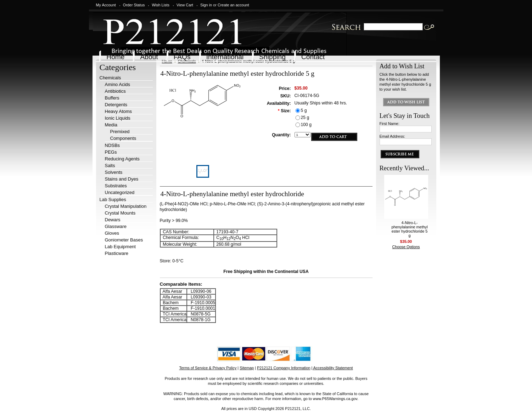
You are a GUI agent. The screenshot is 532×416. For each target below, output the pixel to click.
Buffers (112, 98)
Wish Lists (161, 5)
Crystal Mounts (120, 213)
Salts (110, 166)
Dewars (113, 220)
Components (123, 138)
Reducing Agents (122, 159)
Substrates (116, 186)
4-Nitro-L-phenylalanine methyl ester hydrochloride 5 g (409, 229)
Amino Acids (118, 84)
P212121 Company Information (284, 368)
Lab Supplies (113, 200)
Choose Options (406, 247)
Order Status (134, 5)
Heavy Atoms (119, 111)
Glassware (116, 226)
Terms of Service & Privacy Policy (208, 368)
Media (111, 125)
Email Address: (393, 136)
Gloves (112, 233)
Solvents (114, 172)
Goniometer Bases (124, 240)
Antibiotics (115, 91)
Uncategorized (120, 192)
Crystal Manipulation (126, 206)
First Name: (390, 124)
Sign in (206, 5)
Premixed (120, 132)
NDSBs (113, 145)
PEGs (111, 152)
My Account (106, 5)
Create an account (233, 5)
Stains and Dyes (122, 179)
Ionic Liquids (118, 118)
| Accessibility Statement (332, 368)
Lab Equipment (120, 247)
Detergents (116, 105)
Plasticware (117, 253)
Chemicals (110, 78)
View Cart (185, 5)
